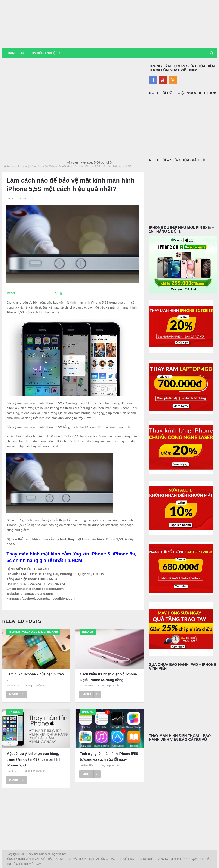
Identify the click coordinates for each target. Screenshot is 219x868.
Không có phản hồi (35, 686)
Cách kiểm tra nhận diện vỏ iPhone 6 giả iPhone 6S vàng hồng (108, 677)
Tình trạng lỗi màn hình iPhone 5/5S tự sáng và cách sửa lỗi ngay (109, 757)
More (17, 695)
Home (11, 166)
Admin (10, 199)
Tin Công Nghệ (44, 53)
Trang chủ (15, 53)
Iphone (22, 166)
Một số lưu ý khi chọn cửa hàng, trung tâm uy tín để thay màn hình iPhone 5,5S (34, 759)
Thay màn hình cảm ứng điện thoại (47, 854)
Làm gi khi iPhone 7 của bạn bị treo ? (35, 677)
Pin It (58, 294)
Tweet (11, 293)
